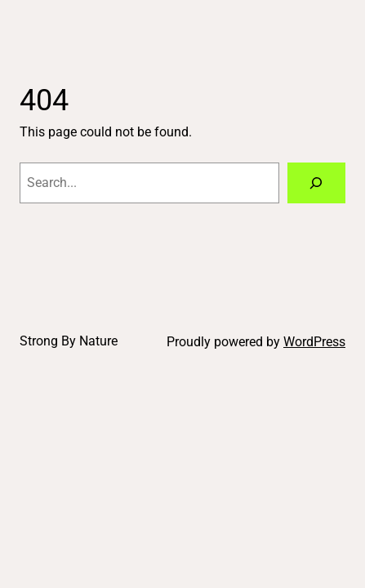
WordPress (314, 342)
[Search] (316, 183)
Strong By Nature (69, 341)
